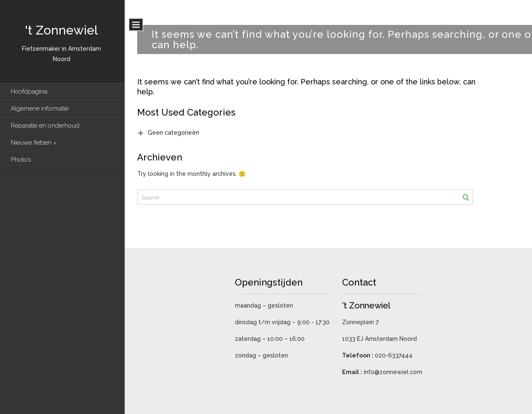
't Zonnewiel (61, 30)
